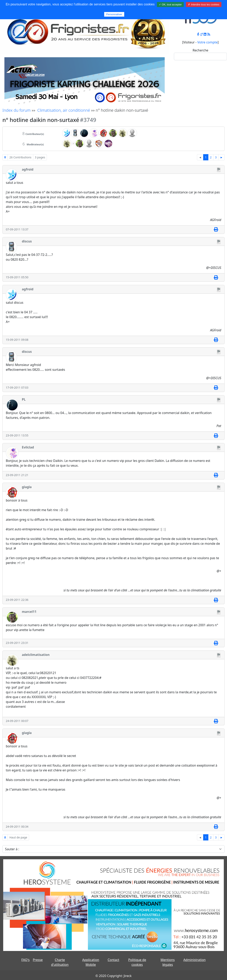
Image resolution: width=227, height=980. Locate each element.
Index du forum (17, 110)
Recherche (200, 50)
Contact (113, 960)
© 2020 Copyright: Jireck (113, 976)
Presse (38, 960)
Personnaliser (114, 14)
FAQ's (26, 960)
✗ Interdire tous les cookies (204, 5)
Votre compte (207, 42)
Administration (194, 960)
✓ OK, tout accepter (170, 5)
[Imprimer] (216, 230)
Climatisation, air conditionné (64, 110)
